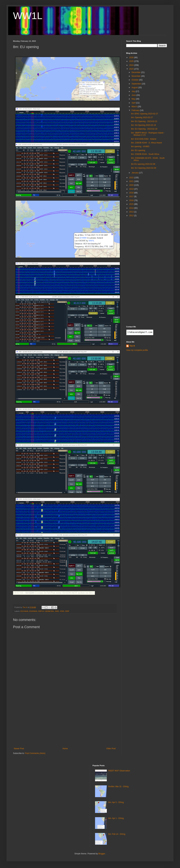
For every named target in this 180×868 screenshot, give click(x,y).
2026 (132, 58)
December (136, 72)
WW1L (28, 16)
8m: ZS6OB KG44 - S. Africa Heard (146, 143)
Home (65, 749)
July (134, 91)
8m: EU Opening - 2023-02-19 (144, 129)
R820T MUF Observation (119, 771)
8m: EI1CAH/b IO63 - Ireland (144, 139)
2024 (132, 65)
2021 (132, 181)
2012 (132, 216)
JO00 (62, 611)
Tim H (132, 346)
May (134, 99)
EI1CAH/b (24, 611)
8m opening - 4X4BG (140, 146)
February (136, 110)
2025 (132, 61)
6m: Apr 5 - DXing (116, 802)
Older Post (111, 749)
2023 (132, 69)
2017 (132, 197)
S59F (67, 611)
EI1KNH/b (33, 611)
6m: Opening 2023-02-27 (142, 117)
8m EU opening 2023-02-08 (143, 164)
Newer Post (19, 749)
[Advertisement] (65, 723)
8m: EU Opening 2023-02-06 (144, 168)
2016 (132, 200)
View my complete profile (137, 350)
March (135, 107)
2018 (132, 193)
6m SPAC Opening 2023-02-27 (145, 114)
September (137, 84)
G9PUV (41, 611)
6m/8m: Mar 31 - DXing (118, 787)
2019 (132, 189)
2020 (132, 185)
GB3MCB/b (49, 611)
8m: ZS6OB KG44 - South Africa (145, 154)
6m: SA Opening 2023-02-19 (143, 125)
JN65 (57, 611)
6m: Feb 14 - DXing (117, 834)
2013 (132, 212)
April (134, 103)
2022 (132, 178)
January (135, 173)
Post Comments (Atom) (35, 753)
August (135, 88)
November (136, 76)
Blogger (102, 854)
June (134, 95)
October (135, 80)
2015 (132, 204)
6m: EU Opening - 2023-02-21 (144, 121)
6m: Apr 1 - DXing (116, 818)
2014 (132, 208)
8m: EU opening (138, 150)
